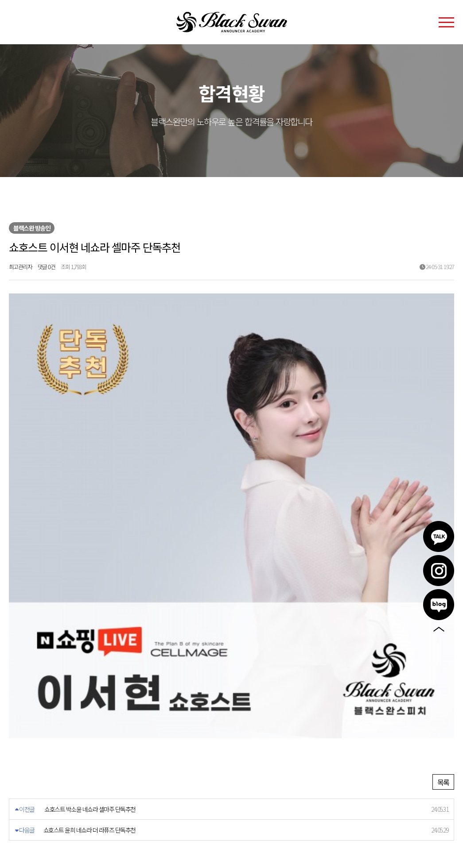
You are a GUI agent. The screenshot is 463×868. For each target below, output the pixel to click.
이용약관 (21, 752)
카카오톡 (439, 536)
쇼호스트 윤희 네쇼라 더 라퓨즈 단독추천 (89, 651)
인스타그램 (439, 571)
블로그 (439, 605)
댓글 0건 (47, 267)
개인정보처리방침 (64, 752)
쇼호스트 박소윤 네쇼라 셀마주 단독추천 (90, 630)
